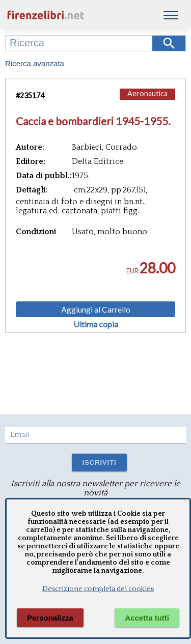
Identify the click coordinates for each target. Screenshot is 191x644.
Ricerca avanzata (35, 63)
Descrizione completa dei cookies (98, 589)
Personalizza (50, 618)
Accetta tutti (147, 618)
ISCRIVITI (99, 463)
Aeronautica (147, 93)
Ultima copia (96, 324)
